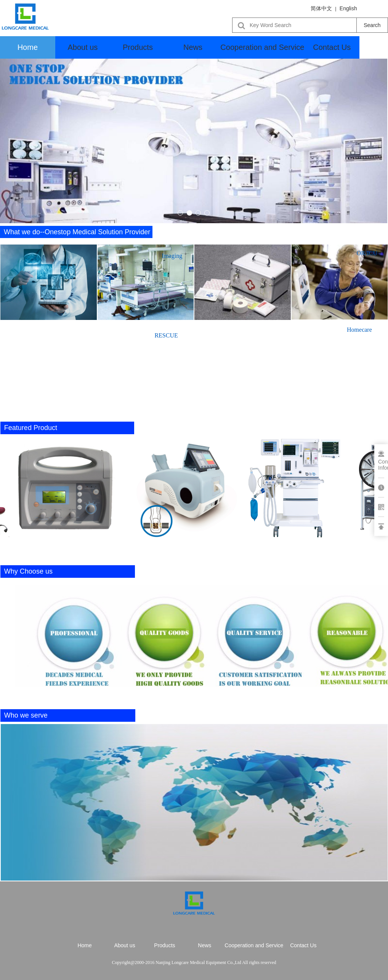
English (348, 8)
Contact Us (332, 47)
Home (28, 47)
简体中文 (321, 8)
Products (138, 47)
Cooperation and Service (262, 47)
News (193, 47)
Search (372, 25)
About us (83, 47)
